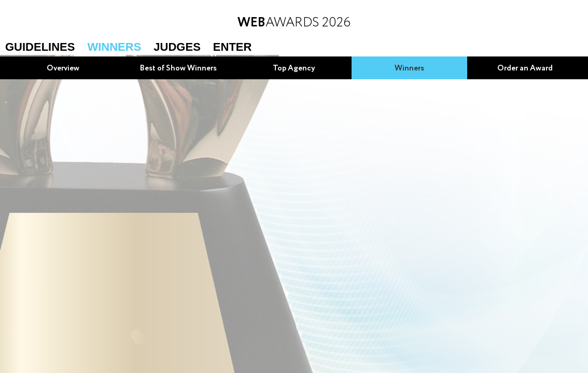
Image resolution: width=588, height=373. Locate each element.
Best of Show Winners (178, 68)
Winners (114, 47)
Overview (63, 68)
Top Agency (294, 68)
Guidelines (40, 47)
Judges (177, 47)
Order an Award (525, 68)
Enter (233, 47)
